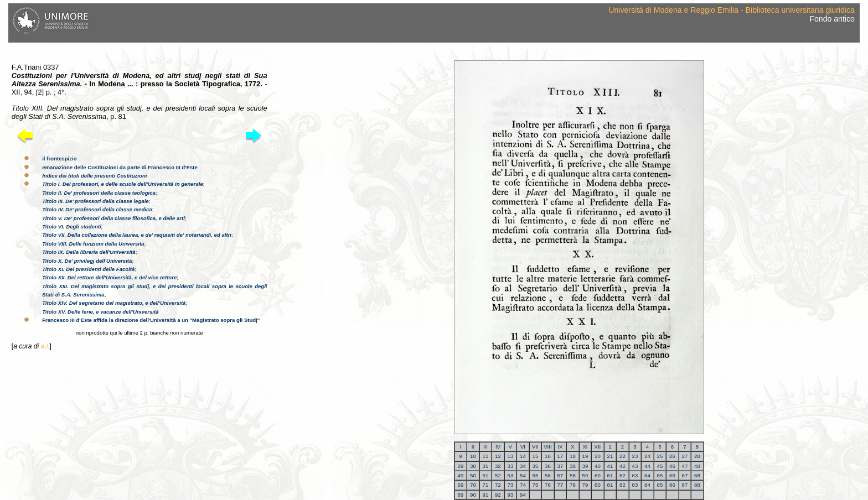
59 (585, 475)
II (473, 447)
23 (635, 456)
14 (523, 456)
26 (672, 456)
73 (511, 485)
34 (523, 466)
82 (622, 485)
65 (660, 475)
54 (523, 475)
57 (560, 475)
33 (511, 466)
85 (660, 485)
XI (585, 447)
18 (573, 456)
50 (473, 475)
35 (536, 466)
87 (685, 485)
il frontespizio (59, 158)
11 (486, 456)
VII (535, 447)
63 (635, 475)
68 (697, 475)
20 (598, 456)
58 (573, 475)
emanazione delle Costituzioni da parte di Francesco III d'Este (120, 167)
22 (622, 456)
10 (473, 456)
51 (486, 475)
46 (672, 466)
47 (685, 466)
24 (647, 456)
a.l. (45, 346)
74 (523, 485)
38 (573, 466)
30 (473, 466)
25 (660, 456)
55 (536, 475)
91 (486, 495)
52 (498, 475)
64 (647, 475)
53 (511, 475)
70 (473, 485)
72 (498, 485)
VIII (547, 447)
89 (461, 495)
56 (548, 475)
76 (548, 485)
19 (585, 456)
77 (560, 485)
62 (622, 475)
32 (498, 466)
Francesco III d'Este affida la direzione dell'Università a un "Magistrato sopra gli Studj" (151, 320)
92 (498, 495)
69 (461, 485)
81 (610, 485)
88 (697, 485)
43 (635, 466)
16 (548, 456)
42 (622, 466)
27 (685, 456)
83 (635, 485)
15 (536, 456)
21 (610, 456)
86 (672, 485)
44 (647, 466)
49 (461, 475)
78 (573, 485)
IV (498, 447)
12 (498, 456)
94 (523, 495)
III (485, 447)
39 (585, 466)
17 (560, 456)
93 (511, 495)
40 (598, 466)
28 (697, 456)
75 (536, 485)
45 (660, 466)
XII (598, 447)
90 (473, 495)
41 (610, 466)
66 (672, 475)
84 (647, 485)
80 (598, 485)
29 (461, 466)
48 (697, 466)
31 (486, 466)
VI (523, 447)
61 (610, 475)
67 (685, 475)
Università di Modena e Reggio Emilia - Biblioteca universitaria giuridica (731, 10)
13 (511, 456)
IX (560, 447)
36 (548, 466)
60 (598, 475)
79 (585, 485)
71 (486, 485)
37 (560, 466)
